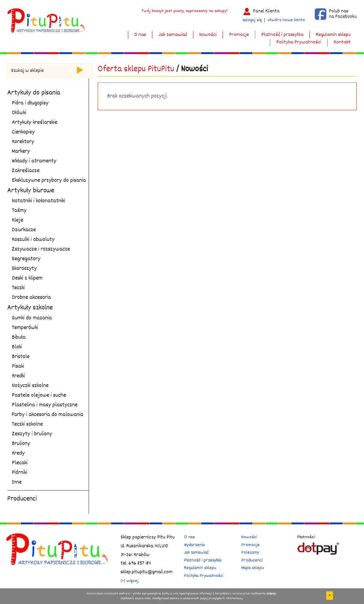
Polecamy (250, 553)
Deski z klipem (27, 278)
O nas (140, 35)
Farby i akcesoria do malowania (47, 415)
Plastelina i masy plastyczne (45, 405)
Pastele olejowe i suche (39, 395)
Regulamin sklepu (333, 35)
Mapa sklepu (253, 568)
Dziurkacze (24, 230)
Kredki (18, 376)
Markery (21, 152)
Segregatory (26, 259)
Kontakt (342, 42)
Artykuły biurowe (31, 191)
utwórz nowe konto (286, 20)
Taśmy (19, 211)
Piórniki (19, 473)
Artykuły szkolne (30, 308)
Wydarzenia (194, 545)
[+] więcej (130, 581)
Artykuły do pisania (34, 93)
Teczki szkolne (27, 424)
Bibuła (19, 337)
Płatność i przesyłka (282, 35)
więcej (271, 594)
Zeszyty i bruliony (32, 434)
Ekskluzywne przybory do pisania (49, 181)
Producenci (22, 499)
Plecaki (20, 463)
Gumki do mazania (32, 318)
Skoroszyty (24, 269)
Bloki (17, 347)
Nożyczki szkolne (30, 386)
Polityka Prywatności (299, 42)
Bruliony (21, 444)
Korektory (23, 142)
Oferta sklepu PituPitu (136, 70)
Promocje (239, 35)
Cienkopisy (23, 132)
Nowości (208, 35)
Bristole (21, 357)
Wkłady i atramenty (34, 161)
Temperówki (25, 328)
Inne (17, 482)
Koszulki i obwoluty (33, 240)
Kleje (17, 220)
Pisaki (18, 366)
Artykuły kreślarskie (35, 123)
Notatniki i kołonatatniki (38, 201)
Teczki (18, 288)
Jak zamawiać (173, 35)
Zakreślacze (26, 171)
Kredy (18, 453)
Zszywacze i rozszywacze (41, 249)
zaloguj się (252, 20)
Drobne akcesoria (31, 298)
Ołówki (19, 113)
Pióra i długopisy (30, 103)
